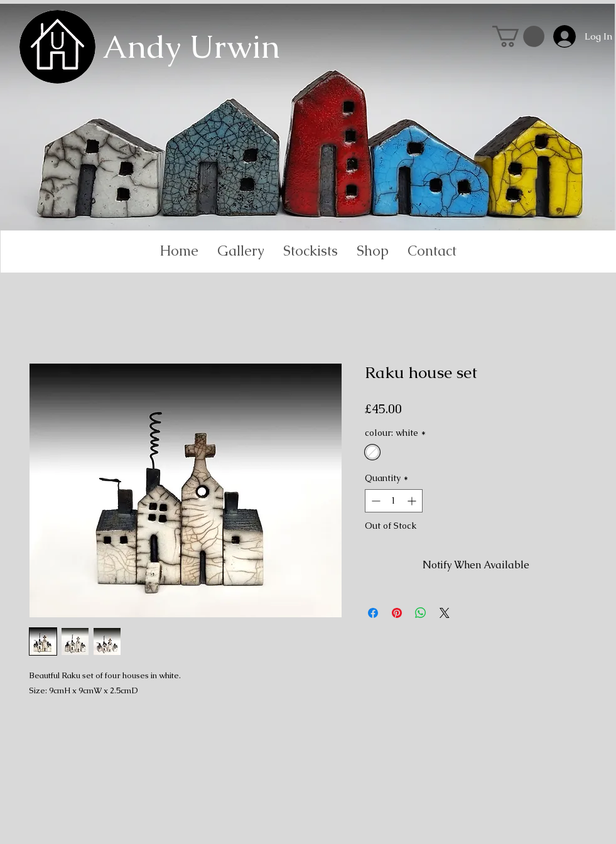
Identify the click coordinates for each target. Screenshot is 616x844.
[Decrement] (375, 501)
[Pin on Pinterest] (397, 613)
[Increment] (413, 501)
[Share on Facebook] (373, 613)
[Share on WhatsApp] (421, 613)
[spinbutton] (394, 501)
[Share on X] (445, 613)
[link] (518, 36)
